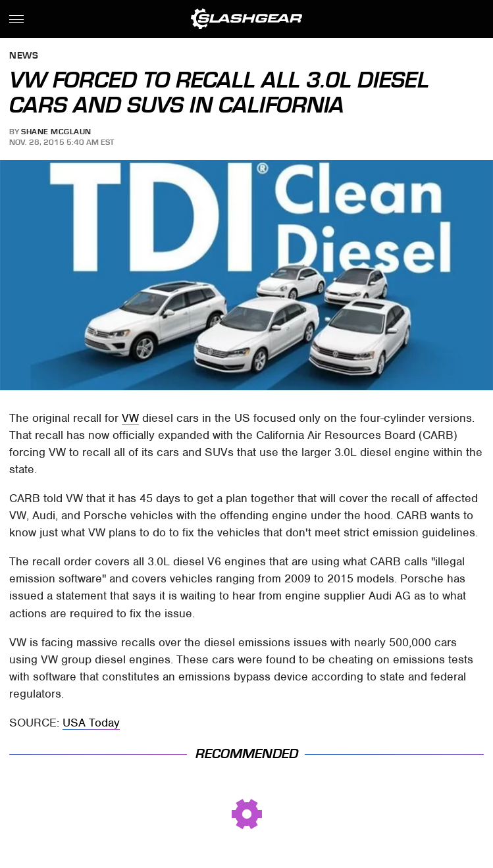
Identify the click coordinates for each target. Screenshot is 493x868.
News (24, 56)
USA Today (91, 723)
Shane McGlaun (56, 132)
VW (130, 418)
